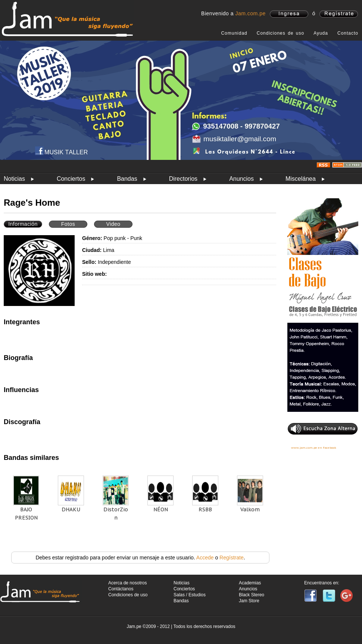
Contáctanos (121, 589)
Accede (205, 558)
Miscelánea (301, 179)
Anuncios (241, 179)
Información (23, 224)
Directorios (183, 179)
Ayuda (321, 33)
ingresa (289, 14)
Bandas (127, 179)
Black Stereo (252, 595)
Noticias (14, 179)
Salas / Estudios (190, 595)
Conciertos (71, 179)
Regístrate (232, 558)
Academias (250, 583)
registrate (339, 14)
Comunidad (234, 33)
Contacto (348, 33)
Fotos (68, 224)
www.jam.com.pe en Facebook (314, 448)
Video (113, 224)
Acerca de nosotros (127, 583)
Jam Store (249, 601)
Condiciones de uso (280, 33)
